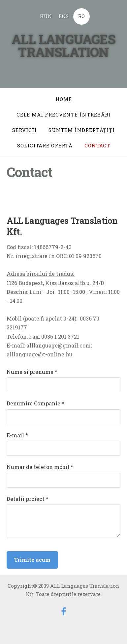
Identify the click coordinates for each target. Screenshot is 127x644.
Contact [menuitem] (97, 145)
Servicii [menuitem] (24, 130)
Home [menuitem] (64, 99)
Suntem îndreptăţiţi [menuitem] (82, 130)
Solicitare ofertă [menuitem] (45, 145)
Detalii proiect (28, 499)
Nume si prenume (32, 372)
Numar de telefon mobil (40, 467)
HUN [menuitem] (46, 16)
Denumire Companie (35, 403)
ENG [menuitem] (64, 16)
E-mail (17, 435)
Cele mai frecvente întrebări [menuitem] (64, 115)
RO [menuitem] (81, 16)
